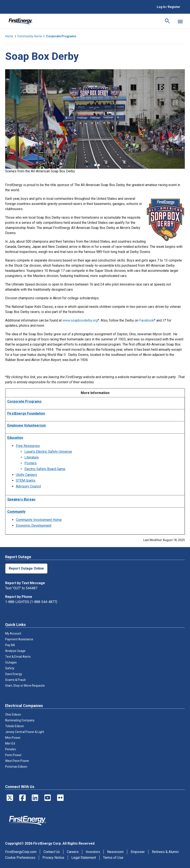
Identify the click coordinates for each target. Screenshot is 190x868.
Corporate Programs (61, 36)
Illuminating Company (20, 720)
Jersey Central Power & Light (25, 732)
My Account (13, 633)
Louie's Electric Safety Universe (48, 452)
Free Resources (28, 446)
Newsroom (115, 852)
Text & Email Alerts (18, 657)
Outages (11, 662)
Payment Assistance (19, 639)
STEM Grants (26, 481)
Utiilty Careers (26, 475)
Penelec (11, 749)
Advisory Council (28, 486)
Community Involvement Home (39, 520)
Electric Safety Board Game (45, 469)
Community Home (30, 36)
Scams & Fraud (15, 680)
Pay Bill (10, 645)
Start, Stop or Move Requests (25, 686)
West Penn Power (17, 761)
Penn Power (13, 755)
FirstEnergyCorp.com (21, 852)
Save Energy (14, 674)
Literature (32, 457)
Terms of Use (113, 858)
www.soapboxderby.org (80, 320)
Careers (73, 852)
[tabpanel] (95, 119)
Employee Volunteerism (27, 425)
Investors (93, 852)
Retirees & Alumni (165, 852)
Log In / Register (168, 7)
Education (15, 438)
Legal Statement (84, 858)
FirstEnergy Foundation (26, 413)
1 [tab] (92, 165)
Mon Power (13, 738)
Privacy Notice (53, 858)
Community (16, 512)
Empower (138, 852)
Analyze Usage (15, 651)
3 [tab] (99, 165)
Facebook (147, 320)
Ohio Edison (13, 715)
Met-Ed (10, 743)
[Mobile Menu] (180, 21)
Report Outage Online (26, 568)
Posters (31, 463)
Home (9, 36)
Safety (10, 668)
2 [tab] (95, 165)
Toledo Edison (15, 726)
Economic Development (34, 526)
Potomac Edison (16, 767)
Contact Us (52, 852)
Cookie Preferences (20, 858)
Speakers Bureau (21, 499)
